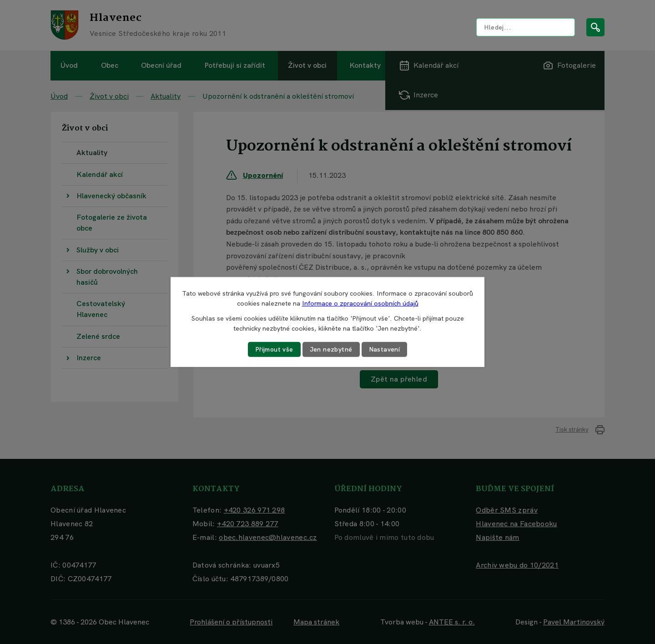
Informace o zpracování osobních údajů (360, 303)
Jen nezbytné (331, 349)
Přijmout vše (274, 349)
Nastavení (385, 349)
